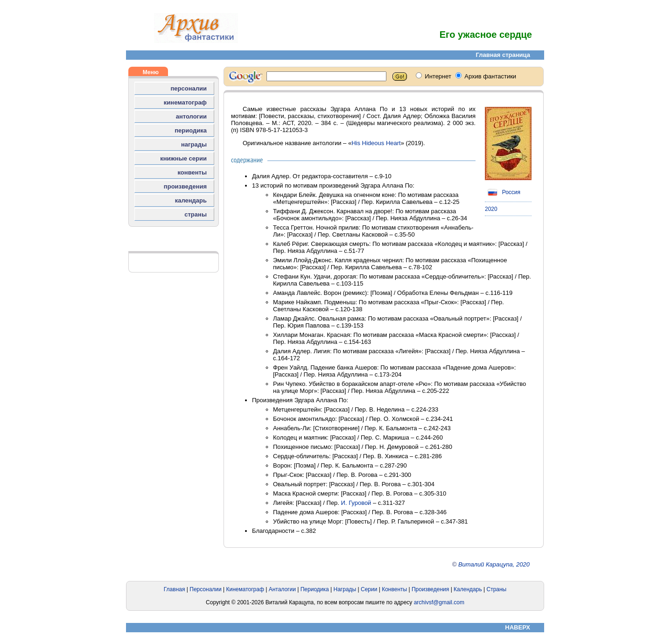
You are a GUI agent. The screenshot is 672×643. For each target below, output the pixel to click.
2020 (491, 209)
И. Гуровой (356, 503)
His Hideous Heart (376, 143)
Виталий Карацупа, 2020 (494, 564)
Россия (503, 192)
